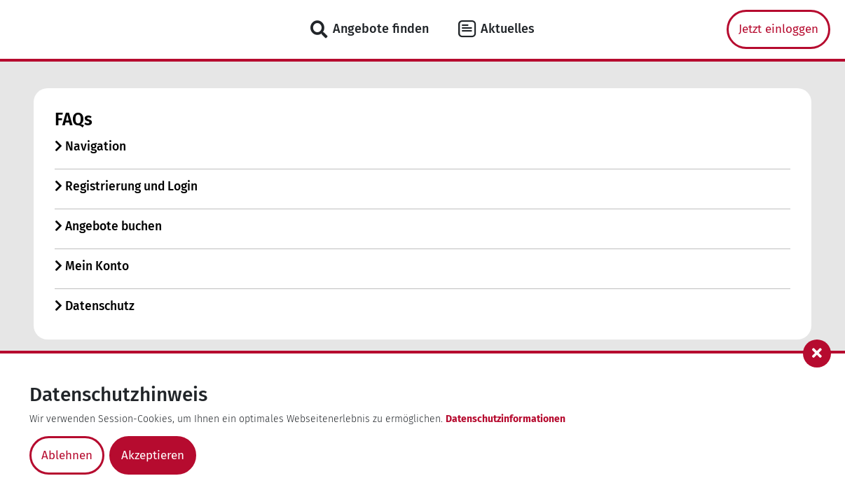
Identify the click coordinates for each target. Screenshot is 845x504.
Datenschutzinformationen (506, 419)
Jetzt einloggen (778, 29)
